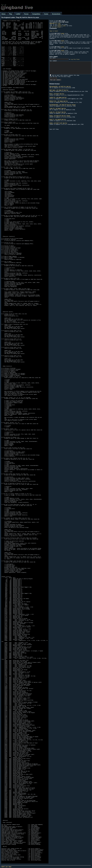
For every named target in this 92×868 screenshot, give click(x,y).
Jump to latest (54, 31)
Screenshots (56, 14)
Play (11, 14)
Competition (36, 14)
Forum (26, 14)
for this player (57, 27)
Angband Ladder (62, 26)
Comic (46, 14)
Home (3, 14)
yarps (63, 33)
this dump (55, 23)
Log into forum (75, 59)
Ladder (18, 14)
